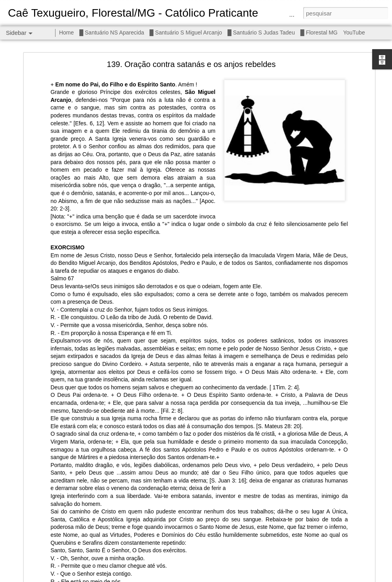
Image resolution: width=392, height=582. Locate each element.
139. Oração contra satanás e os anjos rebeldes (191, 42)
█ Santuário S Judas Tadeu (261, 33)
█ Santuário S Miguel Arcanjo (186, 33)
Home (66, 33)
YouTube (354, 33)
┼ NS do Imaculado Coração (50, 566)
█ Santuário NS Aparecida (112, 33)
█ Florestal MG (319, 33)
